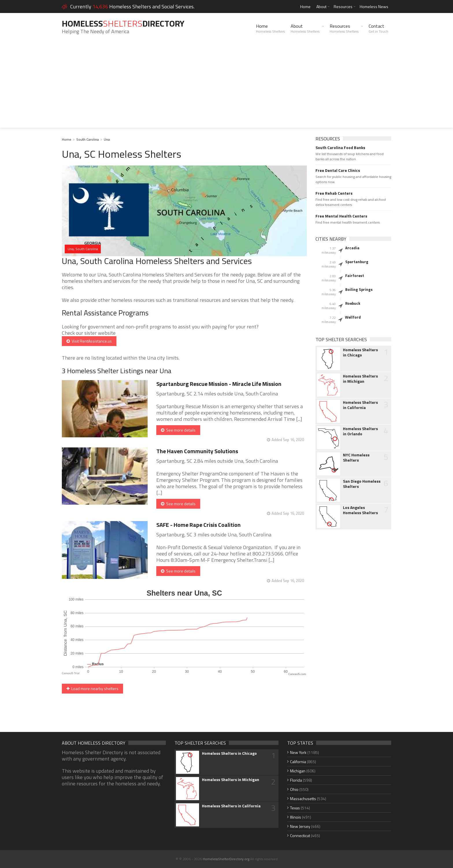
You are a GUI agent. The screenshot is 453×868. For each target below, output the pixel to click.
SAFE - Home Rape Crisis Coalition (198, 525)
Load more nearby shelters (92, 688)
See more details (178, 430)
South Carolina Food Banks (340, 148)
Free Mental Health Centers (341, 216)
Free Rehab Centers (334, 193)
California (298, 762)
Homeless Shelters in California (360, 405)
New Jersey (300, 826)
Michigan (298, 771)
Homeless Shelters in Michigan (360, 379)
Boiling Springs (359, 289)
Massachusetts (303, 799)
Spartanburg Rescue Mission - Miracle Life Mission (219, 384)
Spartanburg (357, 262)
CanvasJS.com (297, 674)
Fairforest (355, 276)
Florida (296, 780)
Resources (343, 6)
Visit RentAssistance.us (89, 341)
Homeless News (374, 6)
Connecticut (300, 836)
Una (107, 139)
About (321, 6)
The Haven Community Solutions (197, 451)
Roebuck (353, 303)
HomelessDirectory (123, 23)
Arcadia (352, 248)
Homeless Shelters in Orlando (360, 431)
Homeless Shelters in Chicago (360, 352)
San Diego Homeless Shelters (362, 484)
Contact (378, 28)
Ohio (294, 789)
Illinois (296, 817)
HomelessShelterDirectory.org (226, 859)
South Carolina (88, 139)
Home (305, 6)
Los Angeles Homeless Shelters (360, 510)
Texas (295, 808)
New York (298, 752)
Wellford (353, 317)
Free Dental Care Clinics (338, 170)
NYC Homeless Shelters (356, 458)
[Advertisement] (226, 87)
